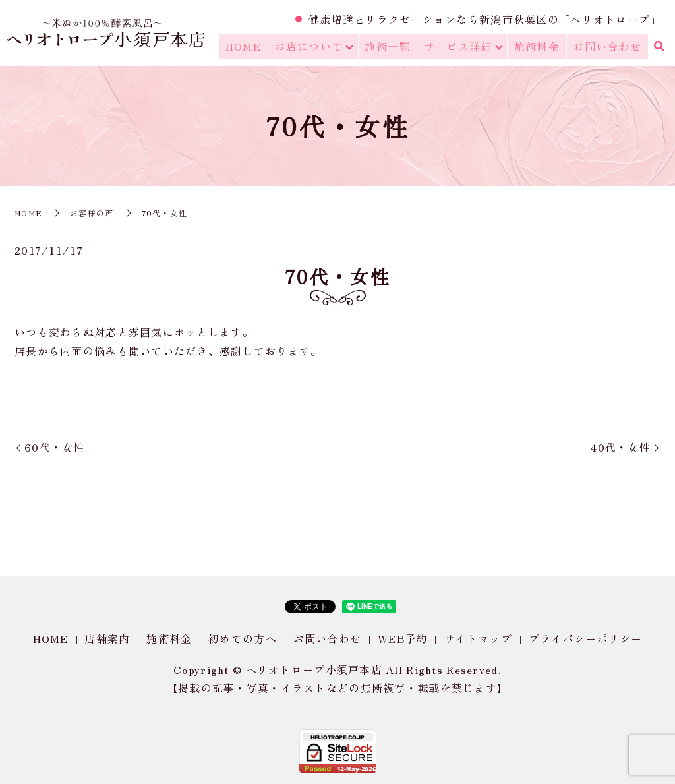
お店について (314, 47)
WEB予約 (402, 638)
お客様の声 (92, 213)
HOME (250, 47)
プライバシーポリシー (586, 638)
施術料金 (540, 47)
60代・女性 (55, 447)
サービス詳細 (461, 47)
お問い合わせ (608, 47)
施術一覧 (393, 47)
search (659, 47)
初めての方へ (243, 638)
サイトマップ (478, 638)
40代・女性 (621, 447)
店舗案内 (107, 638)
